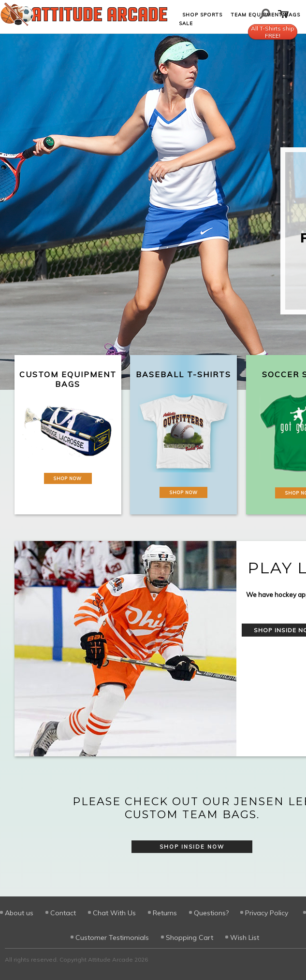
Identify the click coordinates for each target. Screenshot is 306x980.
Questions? (211, 913)
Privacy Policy (267, 913)
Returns (165, 913)
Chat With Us (114, 913)
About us (19, 913)
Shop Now (68, 478)
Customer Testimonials (112, 937)
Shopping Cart (189, 937)
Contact (63, 913)
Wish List (245, 937)
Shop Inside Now (192, 847)
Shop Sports (202, 15)
